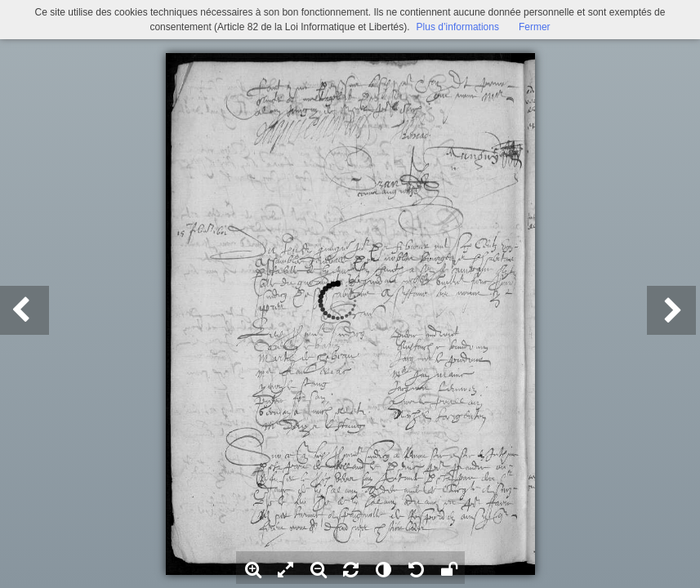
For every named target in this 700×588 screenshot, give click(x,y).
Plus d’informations (458, 27)
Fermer (535, 27)
